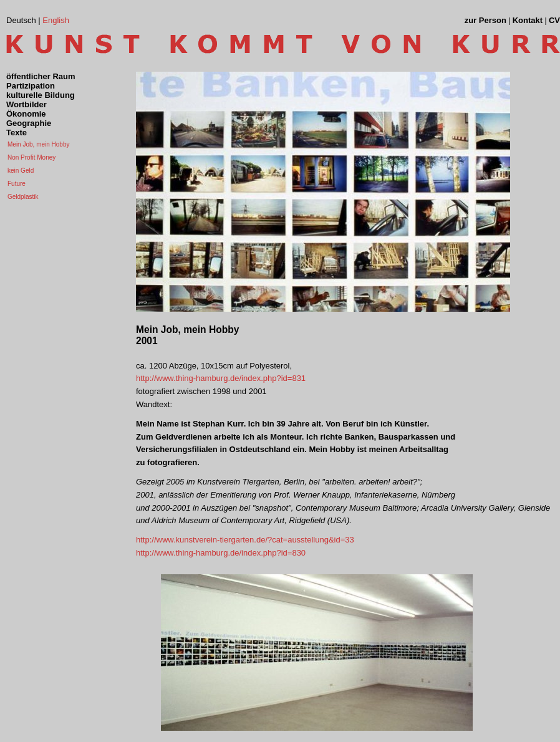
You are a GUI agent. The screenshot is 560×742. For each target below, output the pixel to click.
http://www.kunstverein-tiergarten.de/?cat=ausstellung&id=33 (245, 540)
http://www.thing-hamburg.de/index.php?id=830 (221, 553)
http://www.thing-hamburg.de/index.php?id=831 (221, 378)
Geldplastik (23, 197)
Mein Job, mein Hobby (39, 144)
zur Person (485, 20)
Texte (17, 132)
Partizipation (31, 86)
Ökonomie (26, 114)
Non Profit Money (31, 157)
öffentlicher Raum (41, 76)
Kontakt (528, 20)
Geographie (29, 123)
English (56, 20)
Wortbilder (27, 104)
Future (17, 184)
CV (554, 20)
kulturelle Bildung (41, 95)
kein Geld (21, 171)
